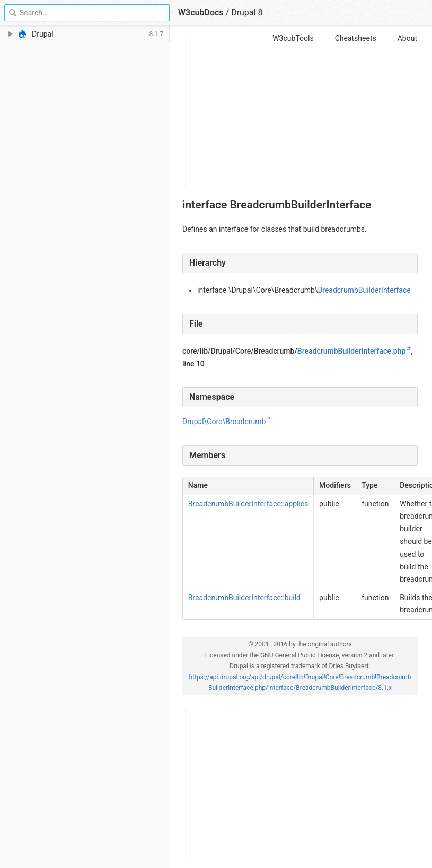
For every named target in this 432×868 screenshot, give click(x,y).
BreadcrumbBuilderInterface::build (244, 598)
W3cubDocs (201, 12)
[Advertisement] (301, 112)
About (407, 38)
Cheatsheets (356, 38)
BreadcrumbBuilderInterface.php (351, 351)
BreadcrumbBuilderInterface (364, 290)
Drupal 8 (247, 12)
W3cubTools (293, 38)
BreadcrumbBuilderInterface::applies (248, 504)
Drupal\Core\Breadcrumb (224, 422)
